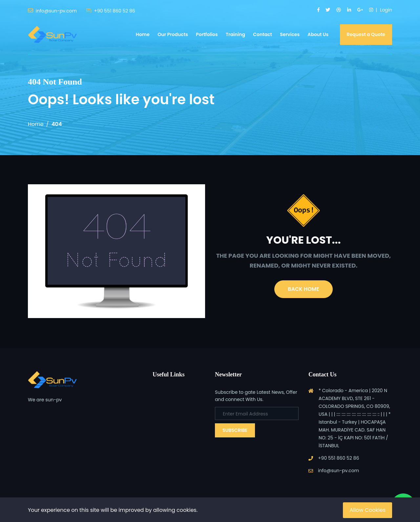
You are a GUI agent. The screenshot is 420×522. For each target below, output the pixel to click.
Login (386, 10)
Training (235, 34)
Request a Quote (366, 34)
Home (143, 34)
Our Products (173, 34)
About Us (318, 34)
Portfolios (207, 34)
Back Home (303, 289)
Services (290, 34)
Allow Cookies (367, 510)
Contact (262, 34)
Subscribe (235, 430)
